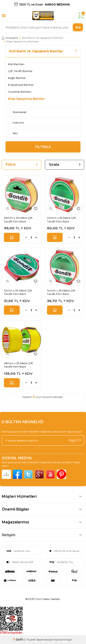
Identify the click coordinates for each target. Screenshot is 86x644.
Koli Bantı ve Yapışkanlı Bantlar (43, 38)
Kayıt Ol (75, 440)
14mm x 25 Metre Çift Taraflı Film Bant (61, 292)
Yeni (13, 133)
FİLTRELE (43, 147)
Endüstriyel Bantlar (21, 85)
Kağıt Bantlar (17, 78)
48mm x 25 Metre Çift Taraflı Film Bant (18, 365)
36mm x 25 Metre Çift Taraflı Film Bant (18, 220)
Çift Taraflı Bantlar (20, 71)
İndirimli (16, 123)
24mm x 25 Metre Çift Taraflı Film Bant (61, 220)
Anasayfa (10, 38)
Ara (78, 27)
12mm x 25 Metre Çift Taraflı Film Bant (18, 292)
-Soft (18, 640)
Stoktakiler (17, 112)
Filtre (22, 165)
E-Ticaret (29, 640)
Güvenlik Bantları (20, 92)
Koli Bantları (16, 64)
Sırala (65, 165)
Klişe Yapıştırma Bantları (27, 99)
